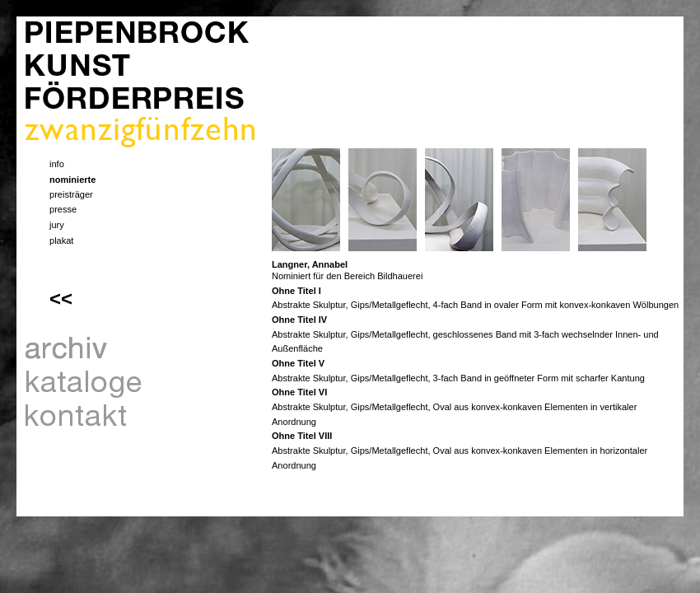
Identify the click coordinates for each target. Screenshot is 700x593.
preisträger (71, 194)
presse (63, 209)
